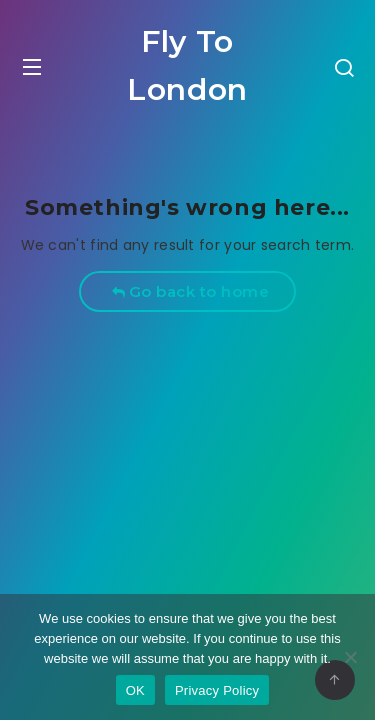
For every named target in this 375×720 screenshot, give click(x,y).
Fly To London (187, 65)
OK (135, 690)
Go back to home (190, 291)
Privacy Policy (217, 690)
